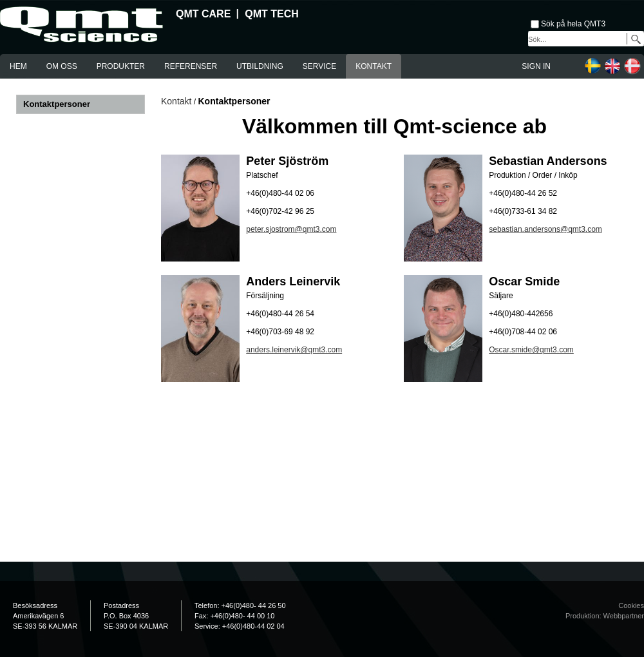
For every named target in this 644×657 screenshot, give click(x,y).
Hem (18, 66)
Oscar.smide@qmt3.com (531, 350)
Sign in (536, 66)
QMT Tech (272, 14)
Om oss (62, 66)
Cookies (631, 605)
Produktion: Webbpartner (605, 616)
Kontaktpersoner (57, 104)
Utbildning (260, 66)
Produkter (121, 66)
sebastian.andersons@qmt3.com (545, 229)
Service (319, 66)
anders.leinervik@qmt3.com (294, 350)
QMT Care (203, 14)
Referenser (191, 66)
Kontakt (374, 66)
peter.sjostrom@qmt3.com (291, 229)
